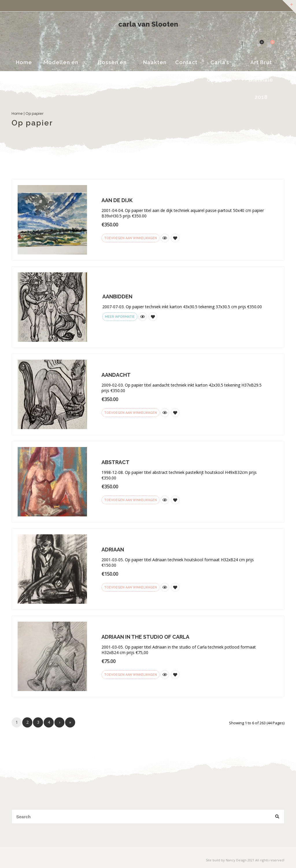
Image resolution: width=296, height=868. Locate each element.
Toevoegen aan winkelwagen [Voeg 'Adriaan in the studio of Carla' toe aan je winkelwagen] (131, 675)
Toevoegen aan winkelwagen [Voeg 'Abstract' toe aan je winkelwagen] (131, 500)
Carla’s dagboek (220, 65)
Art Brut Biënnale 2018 (261, 65)
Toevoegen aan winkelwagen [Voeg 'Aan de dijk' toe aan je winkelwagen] (131, 238)
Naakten (155, 62)
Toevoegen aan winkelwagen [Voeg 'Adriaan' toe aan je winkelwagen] (131, 587)
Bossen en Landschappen (112, 65)
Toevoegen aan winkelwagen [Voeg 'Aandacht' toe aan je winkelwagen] (131, 413)
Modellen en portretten (61, 65)
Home (24, 62)
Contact (186, 62)
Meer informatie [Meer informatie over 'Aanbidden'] (120, 317)
